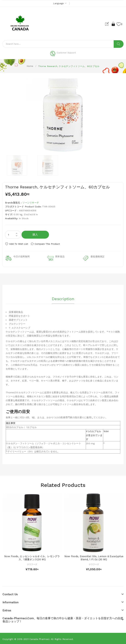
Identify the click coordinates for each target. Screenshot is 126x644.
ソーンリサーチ (31, 203)
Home (30, 66)
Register (107, 24)
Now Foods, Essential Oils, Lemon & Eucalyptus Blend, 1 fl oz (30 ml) (94, 557)
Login (113, 24)
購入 (35, 235)
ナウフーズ (32, 564)
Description (63, 297)
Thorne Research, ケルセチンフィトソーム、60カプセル (69, 66)
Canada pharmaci (39, 638)
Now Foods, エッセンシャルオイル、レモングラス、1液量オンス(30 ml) (32, 557)
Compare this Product (49, 244)
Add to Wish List (19, 244)
